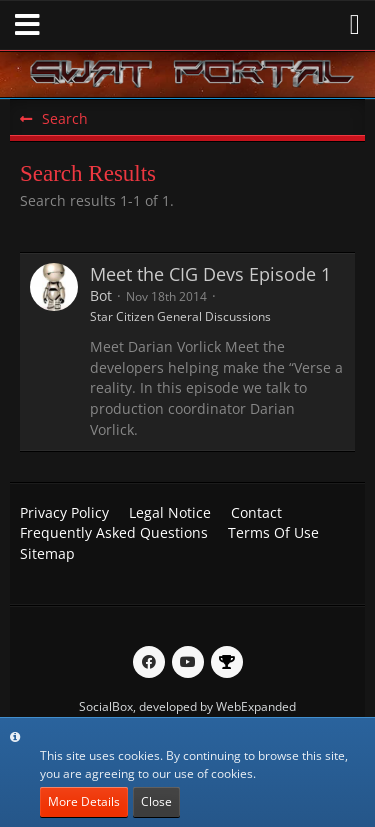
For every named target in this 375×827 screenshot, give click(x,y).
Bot (101, 295)
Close (156, 801)
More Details (84, 801)
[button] (27, 25)
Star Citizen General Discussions (180, 316)
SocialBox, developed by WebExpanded (187, 706)
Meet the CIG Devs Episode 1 (210, 274)
